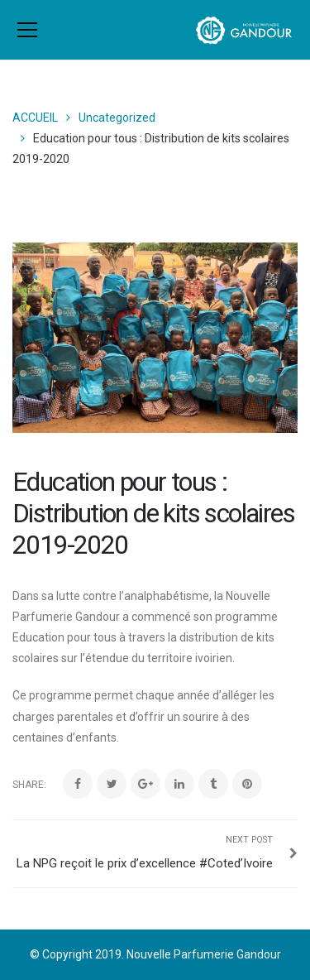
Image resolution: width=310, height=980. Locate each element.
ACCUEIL (35, 118)
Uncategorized (117, 118)
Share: (29, 785)
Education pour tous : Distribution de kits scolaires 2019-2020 (153, 514)
